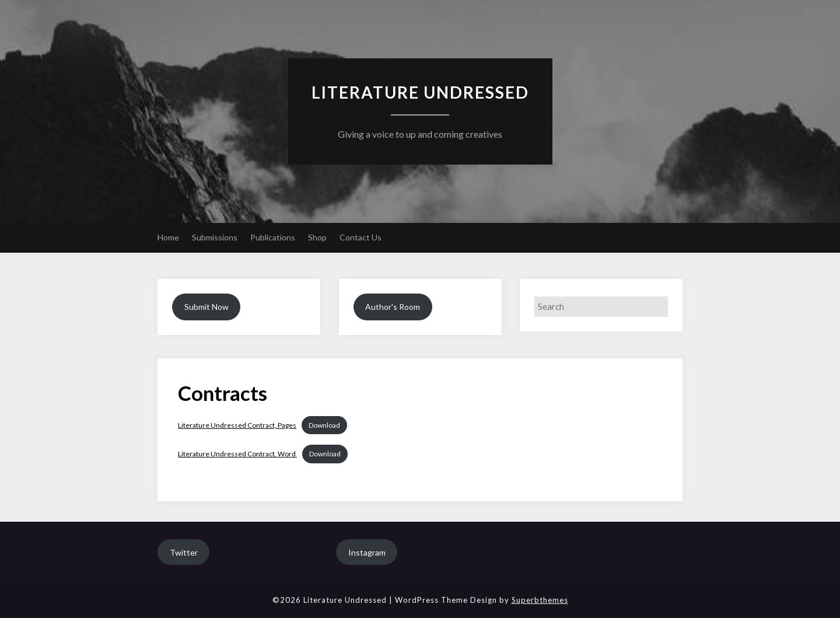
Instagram (367, 552)
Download (324, 425)
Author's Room (393, 307)
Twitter (184, 552)
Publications (273, 237)
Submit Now (206, 307)
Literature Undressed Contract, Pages (237, 425)
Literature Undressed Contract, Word (237, 454)
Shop (317, 237)
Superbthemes (540, 600)
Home (168, 237)
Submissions (215, 237)
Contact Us (360, 237)
